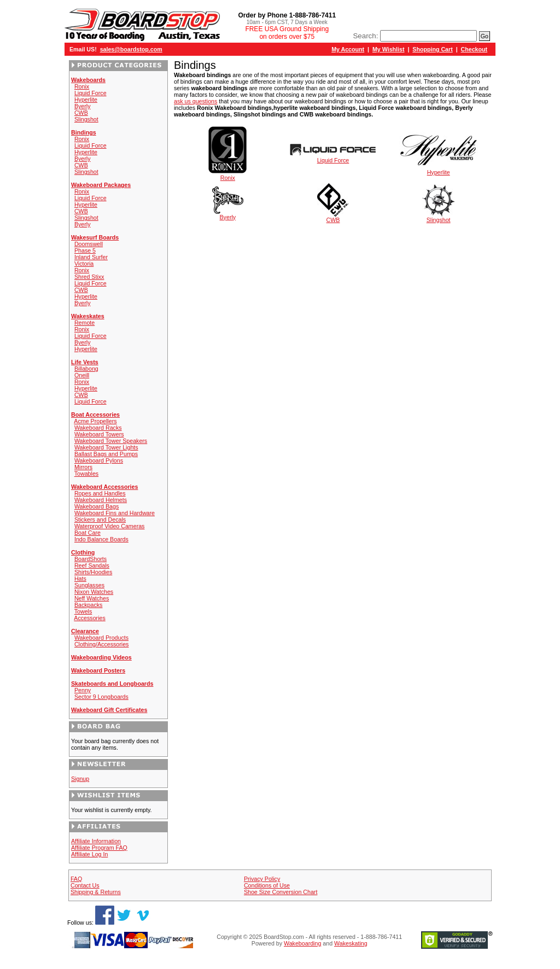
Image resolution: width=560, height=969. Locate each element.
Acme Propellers (95, 421)
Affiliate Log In (89, 854)
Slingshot (86, 119)
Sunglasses (89, 585)
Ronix (82, 86)
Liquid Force (91, 93)
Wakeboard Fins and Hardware (115, 513)
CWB (81, 113)
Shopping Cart (432, 49)
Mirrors (83, 467)
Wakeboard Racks (98, 428)
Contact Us (85, 885)
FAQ (76, 879)
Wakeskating (351, 943)
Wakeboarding (302, 943)
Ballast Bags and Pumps (106, 454)
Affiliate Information (96, 841)
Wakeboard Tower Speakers (111, 441)
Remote (84, 323)
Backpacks (89, 605)
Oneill (82, 375)
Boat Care (87, 533)
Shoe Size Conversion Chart (281, 892)
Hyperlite (86, 100)
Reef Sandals (92, 565)
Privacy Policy (262, 879)
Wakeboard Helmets (101, 500)
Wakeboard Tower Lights (106, 447)
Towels (83, 611)
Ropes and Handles (100, 493)
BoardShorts (91, 559)
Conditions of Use (267, 885)
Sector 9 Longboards (101, 697)
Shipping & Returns (96, 892)
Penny (83, 690)
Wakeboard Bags (97, 506)
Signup (80, 779)
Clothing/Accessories (102, 644)
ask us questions (196, 101)
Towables (86, 474)
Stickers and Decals (100, 519)
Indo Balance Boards (101, 539)
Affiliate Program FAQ (99, 848)
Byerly (83, 106)
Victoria (84, 264)
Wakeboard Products (101, 638)
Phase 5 (85, 250)
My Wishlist (389, 49)
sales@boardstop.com (131, 49)
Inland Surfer (91, 257)
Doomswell (89, 244)
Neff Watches (92, 598)
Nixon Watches (94, 592)
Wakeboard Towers (99, 434)
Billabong (86, 369)
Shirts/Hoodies (93, 572)
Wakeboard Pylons (99, 460)
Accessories (89, 618)
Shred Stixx (89, 277)
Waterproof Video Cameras (110, 526)
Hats (80, 579)
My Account (348, 49)
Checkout (474, 49)
